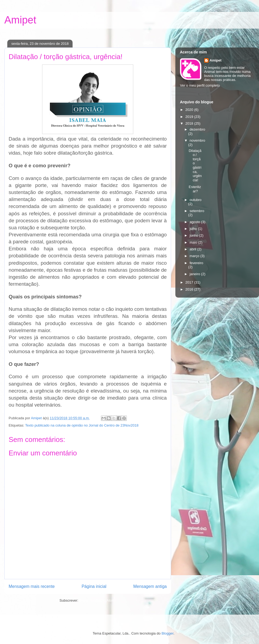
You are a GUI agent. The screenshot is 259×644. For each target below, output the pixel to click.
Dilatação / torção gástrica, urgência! (195, 165)
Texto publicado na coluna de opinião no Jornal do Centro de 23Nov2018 (82, 425)
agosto (195, 222)
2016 (190, 289)
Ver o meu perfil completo (200, 85)
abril (193, 249)
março (195, 256)
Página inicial (94, 586)
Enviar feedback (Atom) (98, 600)
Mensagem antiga (150, 586)
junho (194, 235)
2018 (190, 123)
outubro (196, 200)
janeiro (195, 274)
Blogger (168, 633)
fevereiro (197, 263)
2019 (190, 117)
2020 (190, 110)
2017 (190, 282)
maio (194, 242)
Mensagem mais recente (32, 586)
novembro (197, 140)
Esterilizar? (195, 189)
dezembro (197, 129)
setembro (197, 211)
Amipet (20, 20)
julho (194, 229)
